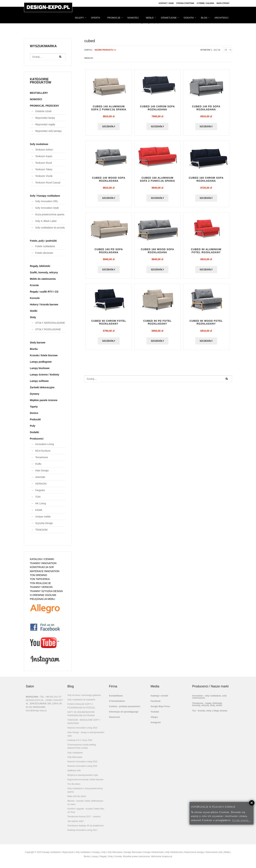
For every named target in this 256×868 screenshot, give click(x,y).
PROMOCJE (114, 18)
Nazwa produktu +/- (105, 50)
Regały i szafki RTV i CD (44, 292)
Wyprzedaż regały (45, 124)
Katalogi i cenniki (159, 696)
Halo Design (42, 470)
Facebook (156, 701)
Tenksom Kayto (44, 156)
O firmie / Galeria (205, 3)
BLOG (204, 18)
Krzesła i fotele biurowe (44, 355)
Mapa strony (223, 3)
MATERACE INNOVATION (45, 571)
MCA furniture (43, 451)
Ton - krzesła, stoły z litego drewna (210, 711)
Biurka (34, 349)
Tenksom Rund (43, 163)
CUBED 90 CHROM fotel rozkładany (109, 322)
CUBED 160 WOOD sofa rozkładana (157, 251)
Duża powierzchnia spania (50, 214)
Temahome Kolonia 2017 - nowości (84, 817)
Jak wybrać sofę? (76, 821)
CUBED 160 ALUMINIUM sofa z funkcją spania (158, 179)
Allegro (154, 717)
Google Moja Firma (160, 706)
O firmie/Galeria (117, 701)
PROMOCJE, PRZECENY (44, 106)
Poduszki (35, 419)
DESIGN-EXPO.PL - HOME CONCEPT (44, 700)
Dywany (35, 394)
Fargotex (40, 490)
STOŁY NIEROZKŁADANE (50, 323)
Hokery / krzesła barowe (44, 304)
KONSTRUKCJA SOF (42, 567)
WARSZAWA (32, 697)
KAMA (39, 510)
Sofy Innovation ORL (47, 201)
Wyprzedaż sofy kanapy (48, 131)
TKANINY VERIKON (41, 587)
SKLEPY (79, 18)
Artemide (40, 477)
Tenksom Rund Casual (48, 183)
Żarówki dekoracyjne (42, 387)
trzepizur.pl (167, 856)
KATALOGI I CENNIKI (42, 559)
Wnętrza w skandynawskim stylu (83, 775)
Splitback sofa (74, 770)
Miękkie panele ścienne (44, 400)
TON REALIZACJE (40, 583)
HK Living (41, 503)
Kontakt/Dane (116, 696)
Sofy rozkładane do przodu (50, 228)
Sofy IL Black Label (46, 221)
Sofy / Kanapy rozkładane (45, 196)
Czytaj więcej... (241, 820)
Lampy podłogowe (41, 362)
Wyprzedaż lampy (45, 118)
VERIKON (41, 484)
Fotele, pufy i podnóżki (43, 241)
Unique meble (43, 517)
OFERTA (96, 18)
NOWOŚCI (133, 18)
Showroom (114, 717)
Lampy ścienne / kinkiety (45, 375)
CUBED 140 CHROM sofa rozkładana (158, 108)
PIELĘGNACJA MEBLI (42, 599)
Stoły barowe (38, 343)
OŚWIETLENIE (169, 18)
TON (38, 497)
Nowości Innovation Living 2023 (82, 728)
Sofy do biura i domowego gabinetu (84, 695)
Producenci (37, 439)
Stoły (33, 317)
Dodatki (34, 432)
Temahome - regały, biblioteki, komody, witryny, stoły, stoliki (207, 704)
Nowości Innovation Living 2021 (82, 766)
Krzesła (34, 285)
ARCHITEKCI (221, 18)
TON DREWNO (38, 575)
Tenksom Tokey (44, 169)
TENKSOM (41, 530)
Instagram (156, 722)
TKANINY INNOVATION (43, 563)
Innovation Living (45, 444)
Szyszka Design (44, 523)
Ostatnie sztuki (43, 111)
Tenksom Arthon (44, 150)
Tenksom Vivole (44, 176)
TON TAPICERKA (40, 579)
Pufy (33, 426)
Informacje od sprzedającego (124, 712)
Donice (34, 413)
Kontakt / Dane (166, 3)
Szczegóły (109, 127)
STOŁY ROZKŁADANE (48, 329)
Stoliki (34, 311)
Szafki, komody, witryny (44, 272)
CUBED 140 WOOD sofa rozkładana (109, 179)
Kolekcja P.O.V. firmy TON (80, 740)
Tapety (34, 407)
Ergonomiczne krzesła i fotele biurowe (85, 780)
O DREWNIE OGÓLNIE (43, 595)
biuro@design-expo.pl (36, 711)
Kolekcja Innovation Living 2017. (83, 830)
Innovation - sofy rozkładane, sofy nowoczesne (209, 697)
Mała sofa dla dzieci (77, 796)
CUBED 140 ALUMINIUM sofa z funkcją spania (109, 108)
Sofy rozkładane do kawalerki (81, 700)
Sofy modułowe (39, 144)
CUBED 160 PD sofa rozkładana (109, 251)
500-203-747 (55, 697)
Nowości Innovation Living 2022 (82, 762)
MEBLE (150, 18)
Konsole (35, 298)
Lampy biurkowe (40, 368)
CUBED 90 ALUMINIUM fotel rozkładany (206, 251)
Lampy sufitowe (39, 381)
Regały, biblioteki (40, 266)
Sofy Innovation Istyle (47, 208)
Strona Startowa (185, 3)
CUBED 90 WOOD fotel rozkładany (206, 322)
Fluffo (38, 464)
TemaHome (42, 457)
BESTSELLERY (39, 93)
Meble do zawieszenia (43, 279)
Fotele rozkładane (45, 246)
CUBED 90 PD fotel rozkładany (157, 322)
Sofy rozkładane (75, 753)
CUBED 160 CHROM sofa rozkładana (206, 179)
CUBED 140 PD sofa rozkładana (206, 108)
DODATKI (189, 18)
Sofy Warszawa (75, 757)
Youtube (155, 712)
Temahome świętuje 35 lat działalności (86, 826)
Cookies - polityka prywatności (125, 706)
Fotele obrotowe (44, 253)
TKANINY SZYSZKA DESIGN (46, 591)
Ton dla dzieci (74, 784)
